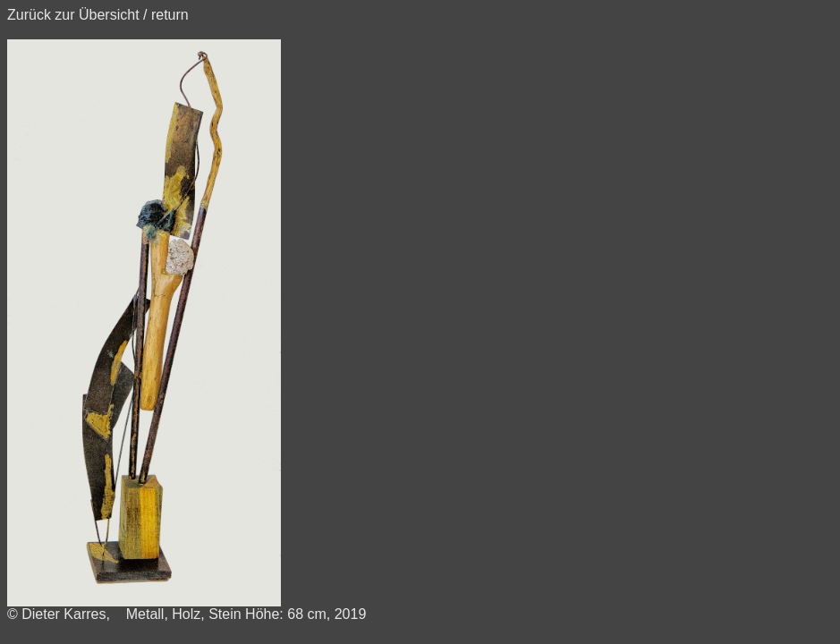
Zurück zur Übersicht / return (98, 15)
